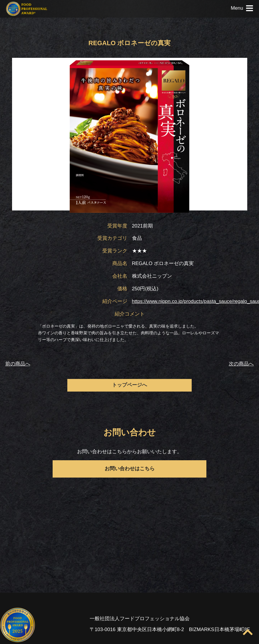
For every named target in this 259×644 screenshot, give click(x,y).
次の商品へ (241, 364)
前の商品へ (18, 364)
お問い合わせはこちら (130, 469)
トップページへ (129, 385)
